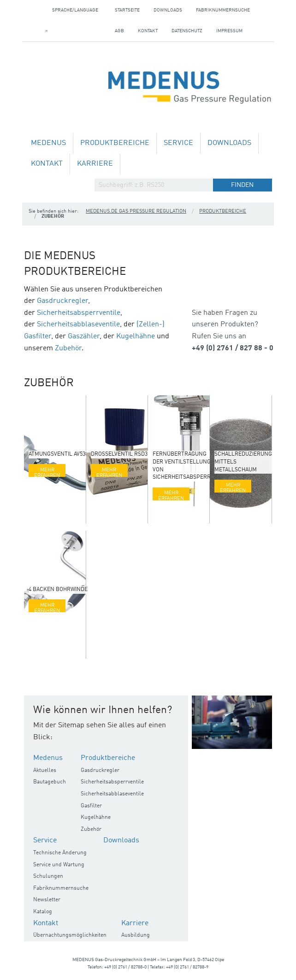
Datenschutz (187, 31)
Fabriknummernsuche (223, 10)
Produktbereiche (115, 143)
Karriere (95, 164)
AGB (119, 31)
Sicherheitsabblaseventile (78, 325)
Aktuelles (45, 771)
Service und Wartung (59, 865)
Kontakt (148, 31)
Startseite (127, 10)
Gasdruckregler (62, 301)
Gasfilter (91, 806)
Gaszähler (84, 336)
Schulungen (48, 876)
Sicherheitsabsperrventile (79, 313)
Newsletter (47, 900)
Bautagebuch (50, 782)
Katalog (43, 912)
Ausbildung (136, 935)
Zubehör (68, 348)
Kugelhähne (136, 336)
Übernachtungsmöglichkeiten (70, 935)
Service (178, 143)
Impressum (229, 31)
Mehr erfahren (47, 472)
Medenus (48, 143)
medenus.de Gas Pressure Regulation (136, 212)
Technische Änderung (60, 853)
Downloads (168, 10)
